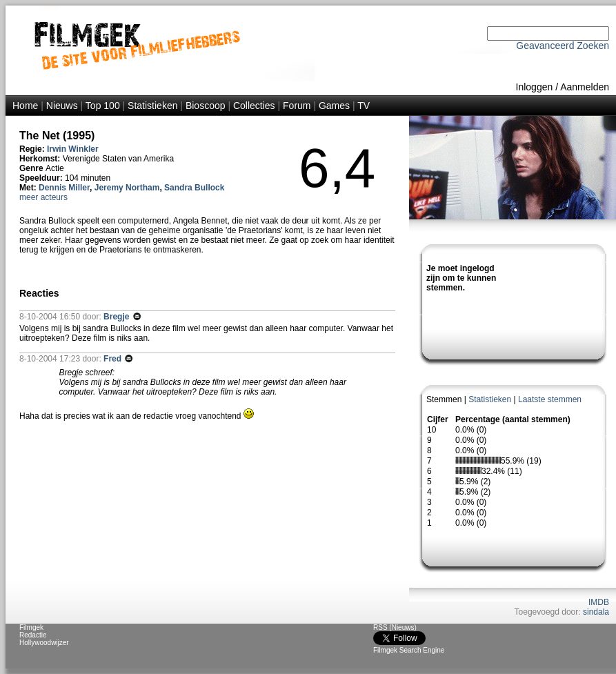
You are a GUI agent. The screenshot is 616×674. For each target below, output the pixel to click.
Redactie (33, 635)
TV (364, 106)
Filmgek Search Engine (409, 650)
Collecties (254, 106)
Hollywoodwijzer (44, 643)
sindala (596, 612)
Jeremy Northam (127, 188)
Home (25, 106)
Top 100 (103, 106)
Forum (297, 106)
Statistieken (152, 106)
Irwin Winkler (73, 149)
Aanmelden (585, 87)
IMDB (599, 602)
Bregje (118, 317)
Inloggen (535, 87)
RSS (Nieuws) (395, 627)
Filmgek (31, 627)
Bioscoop (206, 106)
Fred (113, 359)
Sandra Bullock (194, 188)
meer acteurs (43, 197)
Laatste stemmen (550, 399)
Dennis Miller (64, 188)
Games (334, 106)
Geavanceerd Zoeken (563, 46)
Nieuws (62, 106)
